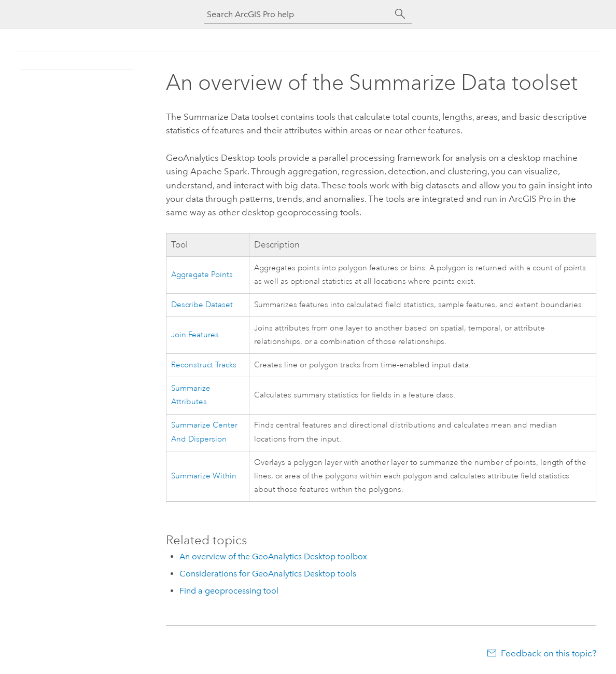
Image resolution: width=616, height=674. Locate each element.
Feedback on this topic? (549, 653)
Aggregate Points (202, 275)
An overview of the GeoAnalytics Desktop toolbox (273, 556)
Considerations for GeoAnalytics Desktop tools (268, 574)
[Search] (400, 14)
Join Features (195, 335)
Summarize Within (204, 476)
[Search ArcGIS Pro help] (298, 14)
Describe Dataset (202, 305)
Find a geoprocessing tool (229, 591)
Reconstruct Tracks (204, 365)
